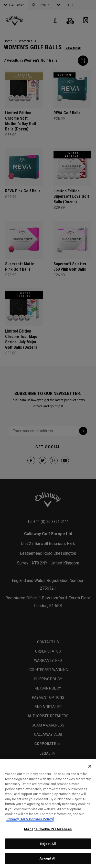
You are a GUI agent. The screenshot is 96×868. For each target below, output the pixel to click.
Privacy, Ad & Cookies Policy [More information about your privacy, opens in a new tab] (30, 819)
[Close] (90, 766)
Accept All (48, 858)
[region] (48, 814)
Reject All (48, 844)
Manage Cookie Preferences (48, 829)
